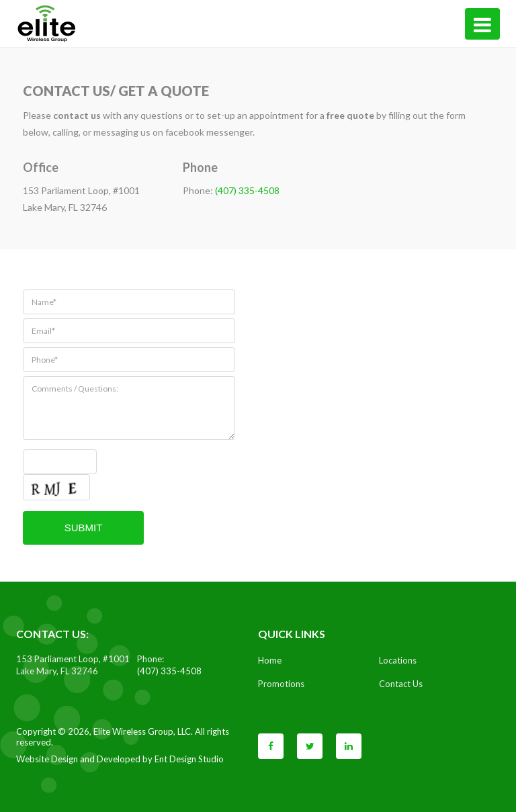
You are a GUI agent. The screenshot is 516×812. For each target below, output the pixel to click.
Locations (398, 660)
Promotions (281, 684)
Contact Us (401, 684)
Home (270, 660)
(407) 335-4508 (247, 190)
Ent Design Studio (189, 759)
